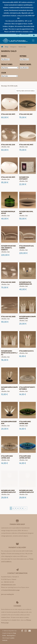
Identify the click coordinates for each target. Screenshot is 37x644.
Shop (7, 47)
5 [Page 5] (20, 508)
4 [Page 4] (18, 508)
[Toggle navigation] (33, 40)
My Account (25, 34)
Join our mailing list (7, 594)
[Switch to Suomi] (18, 34)
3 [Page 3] (15, 508)
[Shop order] (26, 91)
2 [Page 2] (13, 508)
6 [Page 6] (23, 508)
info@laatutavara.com (8, 585)
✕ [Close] (35, 17)
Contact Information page (11, 590)
